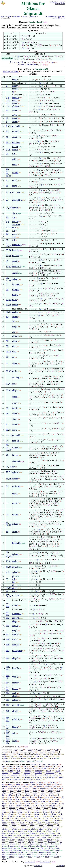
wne (48, 750)
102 (8, 615)
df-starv (32, 833)
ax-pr (52, 768)
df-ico (22, 823)
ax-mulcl (27, 773)
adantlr (15, 110)
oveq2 (15, 403)
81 (7, 486)
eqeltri (15, 149)
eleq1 (15, 621)
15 (7, 131)
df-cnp (37, 850)
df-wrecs (12, 808)
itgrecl (15, 567)
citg (37, 761)
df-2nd (43, 806)
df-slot (30, 831)
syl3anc (15, 554)
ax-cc (18, 771)
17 (10, 142)
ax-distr (25, 775)
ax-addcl (5, 773)
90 (10, 567)
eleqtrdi (15, 98)
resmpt (15, 295)
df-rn (18, 799)
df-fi (29, 812)
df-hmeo (13, 852)
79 (10, 472)
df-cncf (30, 855)
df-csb (51, 789)
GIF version (61, 18)
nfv (14, 332)
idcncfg (15, 250)
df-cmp (56, 850)
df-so (9, 797)
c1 (12, 756)
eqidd (15, 159)
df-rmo (10, 789)
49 (10, 305)
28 (10, 208)
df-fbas (21, 846)
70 (7, 447)
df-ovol (40, 855)
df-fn (43, 801)
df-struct (11, 831)
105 (8, 626)
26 (10, 192)
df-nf (34, 784)
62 (10, 371)
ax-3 (50, 764)
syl (13, 384)
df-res (25, 799)
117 (8, 733)
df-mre (49, 840)
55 (7, 390)
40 (10, 256)
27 (7, 200)
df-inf (45, 812)
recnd (15, 180)
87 (7, 557)
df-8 (32, 818)
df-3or (53, 782)
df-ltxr (54, 814)
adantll (15, 137)
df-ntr (42, 848)
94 (7, 596)
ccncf (54, 759)
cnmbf (15, 273)
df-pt (53, 837)
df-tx (4, 852)
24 (7, 208)
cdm (53, 752)
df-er (11, 810)
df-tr (36, 795)
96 (10, 588)
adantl (15, 103)
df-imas (31, 840)
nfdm (14, 341)
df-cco (55, 835)
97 (7, 591)
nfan (14, 351)
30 (7, 217)
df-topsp (13, 848)
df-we (32, 797)
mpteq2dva (17, 200)
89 (10, 561)
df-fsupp (20, 812)
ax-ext (10, 768)
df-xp (40, 797)
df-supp (52, 806)
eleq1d (15, 658)
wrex (5, 752)
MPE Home (17, 17)
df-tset (10, 835)
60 (7, 371)
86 (7, 532)
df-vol (49, 855)
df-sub (10, 816)
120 (8, 711)
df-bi (32, 782)
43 (7, 280)
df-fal (18, 784)
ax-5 (11, 766)
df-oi (53, 812)
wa (22, 750)
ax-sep (27, 768)
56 (7, 351)
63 (7, 384)
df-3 (52, 816)
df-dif (59, 789)
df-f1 (57, 801)
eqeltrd (15, 312)
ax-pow (44, 768)
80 (10, 479)
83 (7, 503)
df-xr (46, 814)
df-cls (51, 848)
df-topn (14, 837)
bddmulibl (17, 543)
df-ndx (39, 831)
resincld (16, 131)
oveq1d (15, 634)
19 (9, 149)
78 (10, 467)
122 (8, 725)
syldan (15, 479)
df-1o (38, 808)
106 (8, 667)
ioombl (15, 147)
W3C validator (60, 866)
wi (16, 750)
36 (7, 246)
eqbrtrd (15, 472)
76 (7, 455)
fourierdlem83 (30, 862)
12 (7, 118)
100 (8, 607)
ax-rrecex (17, 777)
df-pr (4, 793)
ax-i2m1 (35, 775)
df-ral (55, 786)
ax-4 (4, 766)
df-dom (52, 810)
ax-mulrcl (38, 773)
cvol (6, 761)
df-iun (43, 793)
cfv (19, 754)
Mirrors (3, 17)
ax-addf (39, 779)
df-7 (24, 818)
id (13, 92)
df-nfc (31, 786)
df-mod (5, 825)
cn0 (5, 759)
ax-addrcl (16, 773)
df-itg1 (12, 857)
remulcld (16, 126)
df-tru (10, 784)
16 (7, 137)
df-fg (30, 846)
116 (8, 741)
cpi (42, 759)
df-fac (32, 825)
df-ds (28, 835)
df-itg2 (21, 857)
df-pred (42, 799)
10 (7, 110)
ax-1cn (49, 771)
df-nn (37, 816)
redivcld (16, 595)
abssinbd (16, 461)
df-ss (19, 791)
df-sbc (43, 789)
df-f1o (12, 803)
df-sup (37, 812)
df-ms (11, 855)
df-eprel (51, 795)
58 (7, 346)
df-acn (19, 814)
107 (8, 634)
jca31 (15, 741)
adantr (15, 86)
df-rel (48, 797)
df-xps (40, 840)
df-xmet (43, 844)
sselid (15, 100)
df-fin (12, 812)
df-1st (35, 806)
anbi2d (15, 626)
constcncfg (17, 245)
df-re (19, 827)
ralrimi (15, 371)
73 (10, 435)
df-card (11, 814)
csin (34, 759)
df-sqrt (36, 827)
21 (7, 169)
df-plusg (12, 833)
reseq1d (16, 289)
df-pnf (28, 814)
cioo (14, 759)
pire (14, 576)
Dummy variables (11, 71)
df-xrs (12, 840)
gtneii (15, 588)
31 (7, 266)
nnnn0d (15, 618)
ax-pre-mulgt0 (15, 779)
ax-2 (45, 764)
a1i (14, 154)
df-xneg (36, 820)
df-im (27, 827)
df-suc (18, 801)
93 (7, 579)
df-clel (22, 786)
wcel (39, 750)
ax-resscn (16, 224)
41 (7, 261)
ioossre (15, 89)
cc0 (4, 756)
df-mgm (21, 842)
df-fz (39, 823)
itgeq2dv (16, 705)
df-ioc (13, 823)
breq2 (15, 494)
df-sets (21, 831)
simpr (15, 326)
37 (7, 240)
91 (9, 572)
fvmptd (15, 447)
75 (10, 450)
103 (8, 738)
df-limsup (55, 827)
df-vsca (51, 833)
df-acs (11, 842)
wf (12, 754)
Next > (62, 2)
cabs (24, 759)
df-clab (5, 786)
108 (8, 639)
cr (60, 754)
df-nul (35, 791)
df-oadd (55, 808)
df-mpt (28, 795)
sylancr (15, 279)
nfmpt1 (15, 336)
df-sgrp (31, 842)
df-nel (47, 786)
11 (7, 142)
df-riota (38, 803)
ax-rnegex (6, 777)
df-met (53, 844)
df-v (35, 789)
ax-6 (18, 766)
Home (9, 17)
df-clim (5, 829)
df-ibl (30, 857)
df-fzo (48, 823)
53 (7, 554)
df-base (49, 831)
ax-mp (34, 764)
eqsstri (15, 222)
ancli (14, 693)
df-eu (57, 784)
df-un (4, 791)
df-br (10, 795)
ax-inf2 (10, 771)
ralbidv (15, 503)
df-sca (42, 833)
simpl (15, 630)
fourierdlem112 (46, 862)
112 (8, 669)
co (37, 754)
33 (10, 227)
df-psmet (32, 844)
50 (7, 312)
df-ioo (4, 823)
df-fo (4, 803)
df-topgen (44, 837)
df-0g (23, 837)
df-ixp (36, 810)
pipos (15, 585)
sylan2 (15, 572)
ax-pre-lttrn (51, 777)
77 (7, 472)
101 (8, 612)
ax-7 (25, 766)
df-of (11, 806)
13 (7, 126)
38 (10, 246)
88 (10, 557)
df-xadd (46, 820)
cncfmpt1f (17, 266)
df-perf (19, 850)
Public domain (38, 866)
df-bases (24, 848)
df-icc (31, 823)
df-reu (19, 789)
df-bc (41, 825)
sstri (14, 227)
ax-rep (18, 768)
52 (7, 317)
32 (7, 227)
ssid (14, 237)
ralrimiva (16, 486)
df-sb (41, 784)
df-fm (31, 852)
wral (56, 750)
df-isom (28, 803)
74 (7, 441)
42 (10, 266)
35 (7, 243)
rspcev (15, 514)
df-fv (20, 803)
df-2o (46, 808)
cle (30, 756)
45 (7, 552)
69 (7, 413)
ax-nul (35, 768)
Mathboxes (33, 17)
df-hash (50, 825)
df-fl (56, 823)
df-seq (14, 825)
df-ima (34, 799)
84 (7, 514)
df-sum (24, 829)
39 (7, 256)
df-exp (23, 825)
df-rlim (15, 829)
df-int (35, 793)
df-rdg (30, 808)
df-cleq (14, 786)
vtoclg (15, 677)
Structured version (51, 17)
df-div (28, 816)
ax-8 (32, 766)
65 (10, 390)
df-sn (58, 791)
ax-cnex (28, 771)
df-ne (39, 786)
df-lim (10, 801)
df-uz (11, 820)
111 (8, 658)
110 (8, 651)
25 (7, 192)
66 (7, 479)
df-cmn (22, 844)
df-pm (28, 810)
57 (7, 341)
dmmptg (16, 377)
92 (7, 594)
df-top (49, 846)
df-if (43, 791)
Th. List (25, 17)
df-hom (46, 835)
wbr (33, 752)
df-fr (17, 797)
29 (7, 561)
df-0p (47, 857)
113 (8, 676)
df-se (24, 797)
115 (8, 690)
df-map (19, 810)
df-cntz (13, 844)
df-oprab (55, 803)
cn (55, 756)
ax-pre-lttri (38, 777)
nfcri (14, 346)
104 (8, 687)
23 (10, 176)
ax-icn (58, 771)
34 (7, 231)
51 (10, 312)
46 (7, 289)
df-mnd (41, 842)
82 (7, 525)
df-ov (46, 803)
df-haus (46, 850)
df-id (43, 795)
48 (10, 300)
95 (7, 588)
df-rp (27, 820)
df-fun (35, 801)
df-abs (45, 827)
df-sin (41, 829)
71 (10, 430)
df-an (39, 782)
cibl (29, 761)
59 (10, 351)
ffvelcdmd (17, 106)
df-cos (50, 829)
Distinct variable (16, 62)
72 (7, 435)
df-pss (27, 791)
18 (7, 567)
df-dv (4, 859)
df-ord (51, 799)
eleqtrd (15, 390)
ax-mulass (15, 775)
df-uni (27, 793)
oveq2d (15, 644)
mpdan (15, 689)
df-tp (11, 793)
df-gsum (33, 837)
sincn (14, 213)
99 (7, 604)
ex (13, 357)
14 (10, 126)
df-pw (50, 791)
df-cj (11, 827)
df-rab (27, 789)
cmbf (19, 761)
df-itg (39, 857)
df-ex (26, 784)
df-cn (28, 850)
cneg (38, 756)
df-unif (36, 835)
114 (8, 683)
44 (10, 280)
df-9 (39, 818)
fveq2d (15, 408)
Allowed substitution (27, 64)
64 (10, 384)
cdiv (47, 756)
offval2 (15, 172)
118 (8, 700)
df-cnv (56, 797)
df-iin (51, 793)
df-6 (16, 818)
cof (45, 754)
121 (8, 720)
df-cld (33, 848)
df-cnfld (39, 846)
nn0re (15, 115)
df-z (55, 818)
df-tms (20, 855)
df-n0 (47, 818)
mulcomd (16, 192)
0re (14, 582)
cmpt (42, 752)
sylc (14, 733)
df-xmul (56, 820)
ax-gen (56, 764)
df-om (27, 806)
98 (10, 596)
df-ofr (18, 806)
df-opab (18, 795)
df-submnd (52, 842)
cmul (20, 756)
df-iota (27, 801)
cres (3, 754)
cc (52, 754)
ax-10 (47, 766)
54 (7, 523)
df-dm (10, 799)
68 (7, 408)
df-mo (49, 784)
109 (8, 644)
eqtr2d (15, 208)
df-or (46, 782)
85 (10, 525)
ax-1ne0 (46, 775)
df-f (50, 801)
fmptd (15, 605)
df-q (19, 820)
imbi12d (16, 668)
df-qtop (21, 840)
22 (7, 176)
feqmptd (16, 284)
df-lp (10, 850)
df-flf (49, 852)
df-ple (19, 835)
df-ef (33, 829)
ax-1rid (56, 775)
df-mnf (37, 814)
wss (14, 752)
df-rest (5, 837)
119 (8, 718)
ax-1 (40, 764)
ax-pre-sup (28, 779)
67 (7, 445)
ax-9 (39, 766)
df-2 (45, 816)
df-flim (40, 852)
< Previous (54, 2)
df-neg (19, 816)
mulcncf (16, 256)
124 (8, 743)
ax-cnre (28, 777)
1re (14, 321)
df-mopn (11, 846)
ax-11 (55, 766)
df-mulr (22, 833)
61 (7, 363)
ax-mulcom (50, 773)
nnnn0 (15, 80)
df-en (44, 810)
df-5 (9, 818)
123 (8, 736)
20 (7, 154)
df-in (12, 791)
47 (7, 305)
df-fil (23, 852)
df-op (19, 793)
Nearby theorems (60, 4)
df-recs (22, 808)
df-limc (56, 857)
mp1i (14, 300)
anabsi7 (15, 683)
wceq (30, 750)
